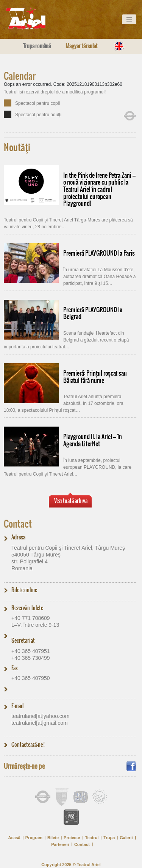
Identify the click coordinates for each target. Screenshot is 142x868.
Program (34, 838)
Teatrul (92, 838)
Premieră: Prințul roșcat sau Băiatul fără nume (95, 377)
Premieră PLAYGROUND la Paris (99, 253)
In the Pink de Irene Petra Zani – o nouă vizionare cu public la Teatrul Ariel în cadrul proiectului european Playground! (99, 189)
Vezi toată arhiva (71, 501)
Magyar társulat (82, 46)
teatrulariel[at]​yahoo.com (40, 716)
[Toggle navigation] (129, 19)
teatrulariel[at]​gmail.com (40, 723)
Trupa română (37, 46)
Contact (18, 524)
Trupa (109, 838)
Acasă (14, 838)
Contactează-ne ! (28, 745)
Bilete (53, 838)
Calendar (20, 76)
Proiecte (72, 838)
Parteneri (60, 844)
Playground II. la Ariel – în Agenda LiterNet (93, 440)
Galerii (126, 838)
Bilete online (24, 590)
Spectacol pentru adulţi (38, 115)
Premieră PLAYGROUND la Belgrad (93, 313)
